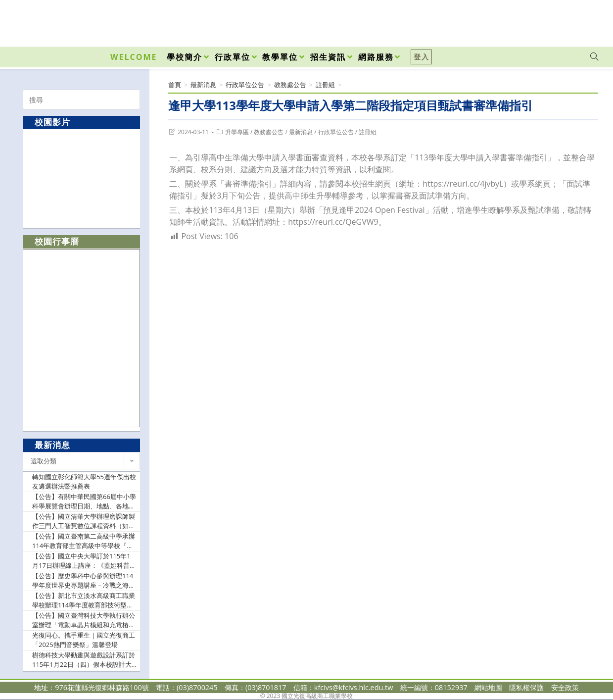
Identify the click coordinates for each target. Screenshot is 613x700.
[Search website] (594, 57)
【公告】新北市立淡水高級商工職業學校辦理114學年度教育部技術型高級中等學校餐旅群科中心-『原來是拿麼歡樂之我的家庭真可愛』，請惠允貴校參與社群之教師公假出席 (84, 601)
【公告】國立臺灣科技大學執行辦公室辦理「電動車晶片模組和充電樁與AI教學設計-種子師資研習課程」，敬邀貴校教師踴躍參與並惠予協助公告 (84, 621)
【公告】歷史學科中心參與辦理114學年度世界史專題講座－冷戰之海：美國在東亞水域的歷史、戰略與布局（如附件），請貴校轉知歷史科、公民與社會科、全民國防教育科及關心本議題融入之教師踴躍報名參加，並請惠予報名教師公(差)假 (84, 581)
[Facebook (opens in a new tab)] (538, 21)
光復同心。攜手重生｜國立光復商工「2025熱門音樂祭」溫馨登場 (84, 640)
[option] (82, 178)
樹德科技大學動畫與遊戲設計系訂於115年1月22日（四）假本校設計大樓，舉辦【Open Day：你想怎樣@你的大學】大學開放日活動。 (84, 660)
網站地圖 (488, 687)
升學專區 (237, 132)
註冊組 (368, 132)
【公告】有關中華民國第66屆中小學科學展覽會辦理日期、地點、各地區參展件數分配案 (84, 502)
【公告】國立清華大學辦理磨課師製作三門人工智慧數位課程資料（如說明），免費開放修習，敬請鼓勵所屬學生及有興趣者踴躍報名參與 (84, 522)
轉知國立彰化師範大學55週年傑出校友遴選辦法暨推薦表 (84, 482)
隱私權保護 (526, 687)
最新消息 (301, 132)
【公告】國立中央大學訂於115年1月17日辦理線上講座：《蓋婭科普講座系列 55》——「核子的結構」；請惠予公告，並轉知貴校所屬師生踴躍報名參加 (84, 561)
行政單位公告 (336, 132)
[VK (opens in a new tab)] (581, 21)
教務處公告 (269, 132)
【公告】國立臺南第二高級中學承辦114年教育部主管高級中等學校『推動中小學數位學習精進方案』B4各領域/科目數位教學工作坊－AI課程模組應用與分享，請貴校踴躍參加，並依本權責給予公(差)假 (84, 541)
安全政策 (565, 687)
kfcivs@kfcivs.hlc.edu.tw (354, 687)
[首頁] (175, 85)
